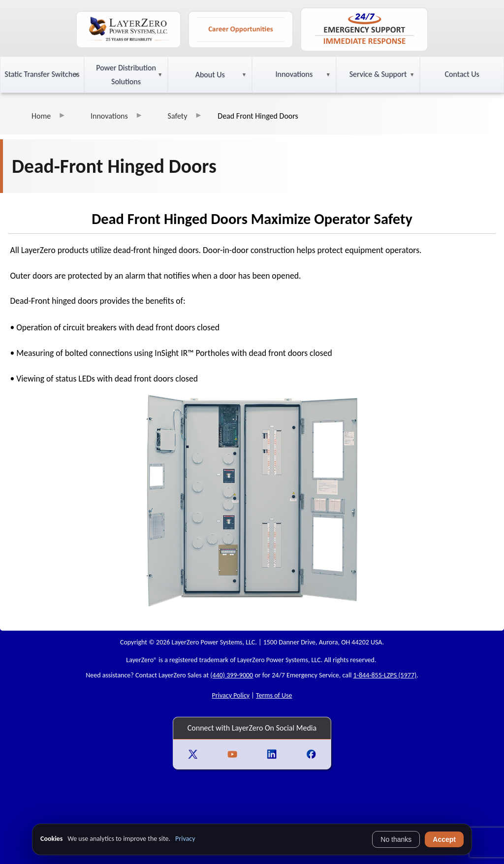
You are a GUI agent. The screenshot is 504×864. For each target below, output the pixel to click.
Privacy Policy (231, 695)
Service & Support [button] (378, 74)
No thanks (396, 839)
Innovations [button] (294, 74)
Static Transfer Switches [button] (42, 74)
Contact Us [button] (462, 74)
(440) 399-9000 (232, 675)
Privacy (185, 839)
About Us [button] (210, 75)
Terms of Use (274, 695)
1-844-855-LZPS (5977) (385, 675)
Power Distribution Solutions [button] (126, 75)
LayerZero (140, 660)
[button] (42, 75)
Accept (444, 839)
